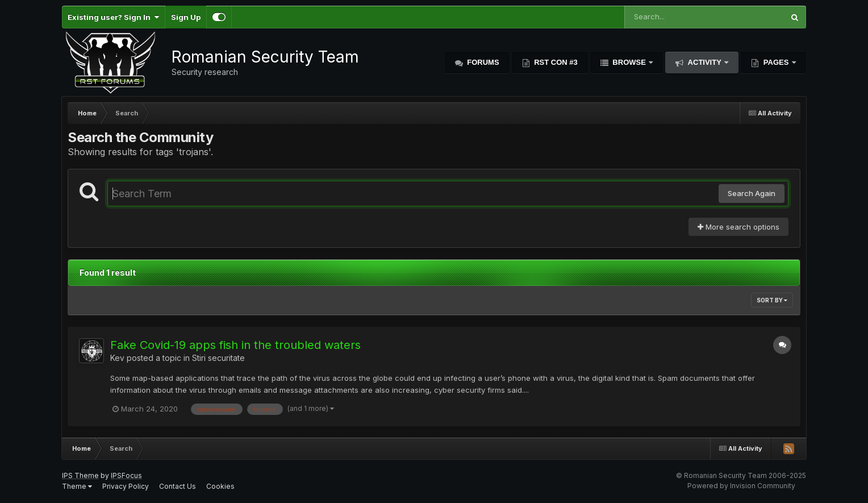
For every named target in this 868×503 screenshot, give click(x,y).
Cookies (220, 486)
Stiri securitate (218, 358)
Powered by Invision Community (741, 486)
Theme (77, 486)
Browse (629, 62)
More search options (738, 227)
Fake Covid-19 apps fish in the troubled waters (235, 345)
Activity (704, 62)
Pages (776, 62)
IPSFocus (126, 475)
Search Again (752, 193)
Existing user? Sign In (113, 17)
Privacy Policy (126, 486)
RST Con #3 (555, 62)
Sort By (772, 300)
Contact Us (178, 486)
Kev (117, 358)
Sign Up (186, 17)
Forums (482, 62)
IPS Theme (80, 475)
